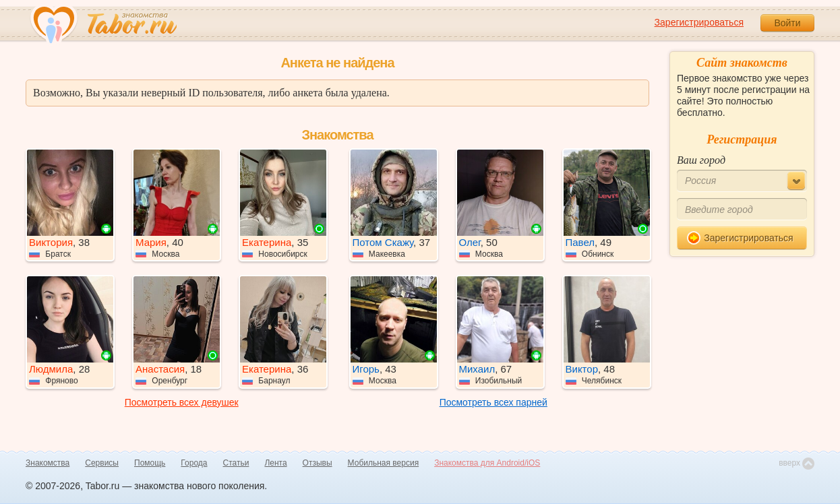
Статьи (236, 463)
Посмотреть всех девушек (182, 402)
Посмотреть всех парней (493, 402)
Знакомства (48, 463)
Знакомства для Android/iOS (487, 463)
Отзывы (318, 463)
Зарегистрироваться (699, 22)
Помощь (150, 463)
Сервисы (102, 463)
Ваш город (701, 160)
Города (194, 463)
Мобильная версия (384, 463)
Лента (275, 463)
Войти (787, 23)
